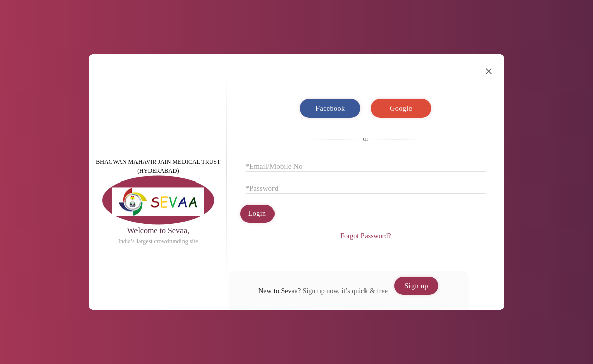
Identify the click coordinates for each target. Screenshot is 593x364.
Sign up (416, 286)
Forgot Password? (366, 236)
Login (257, 214)
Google (401, 108)
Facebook (330, 108)
